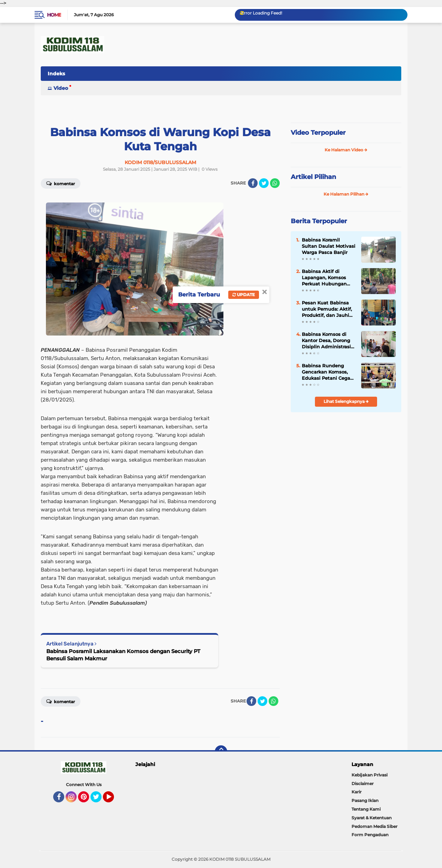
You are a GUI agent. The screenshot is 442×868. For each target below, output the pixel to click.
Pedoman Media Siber (374, 826)
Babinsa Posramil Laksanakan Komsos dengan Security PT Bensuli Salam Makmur (123, 655)
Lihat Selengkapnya (346, 401)
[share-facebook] (253, 183)
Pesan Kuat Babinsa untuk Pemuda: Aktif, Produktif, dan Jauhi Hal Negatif (327, 309)
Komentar (61, 183)
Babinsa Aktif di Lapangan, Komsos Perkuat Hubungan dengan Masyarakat (325, 278)
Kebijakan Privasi (369, 775)
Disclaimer (363, 784)
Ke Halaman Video (346, 150)
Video (61, 88)
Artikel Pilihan (313, 177)
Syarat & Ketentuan (372, 818)
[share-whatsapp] (275, 183)
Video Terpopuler (318, 133)
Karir (357, 792)
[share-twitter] (264, 183)
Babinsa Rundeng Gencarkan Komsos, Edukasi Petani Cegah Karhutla (328, 372)
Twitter (99, 800)
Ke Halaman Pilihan (346, 194)
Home (54, 15)
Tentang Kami (366, 809)
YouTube (113, 800)
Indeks (56, 74)
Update (244, 295)
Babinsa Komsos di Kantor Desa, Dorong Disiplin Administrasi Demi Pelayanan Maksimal (326, 341)
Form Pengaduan (370, 835)
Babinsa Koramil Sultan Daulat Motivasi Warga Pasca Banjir (329, 246)
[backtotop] (221, 752)
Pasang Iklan (365, 800)
